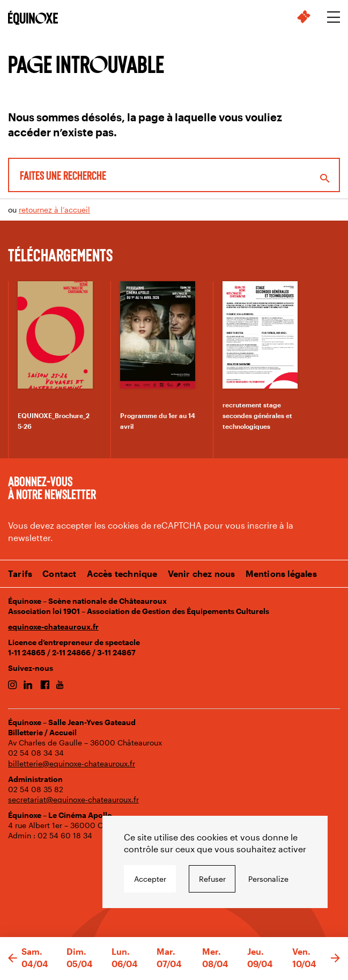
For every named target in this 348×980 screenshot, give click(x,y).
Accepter (150, 879)
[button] (13, 959)
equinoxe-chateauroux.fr (53, 627)
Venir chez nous (202, 573)
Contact (59, 573)
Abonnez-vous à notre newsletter (52, 487)
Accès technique (122, 573)
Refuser (212, 879)
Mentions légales (281, 573)
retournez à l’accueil (54, 210)
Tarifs (20, 573)
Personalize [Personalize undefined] (268, 879)
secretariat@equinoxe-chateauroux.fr (73, 799)
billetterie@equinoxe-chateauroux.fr (72, 763)
